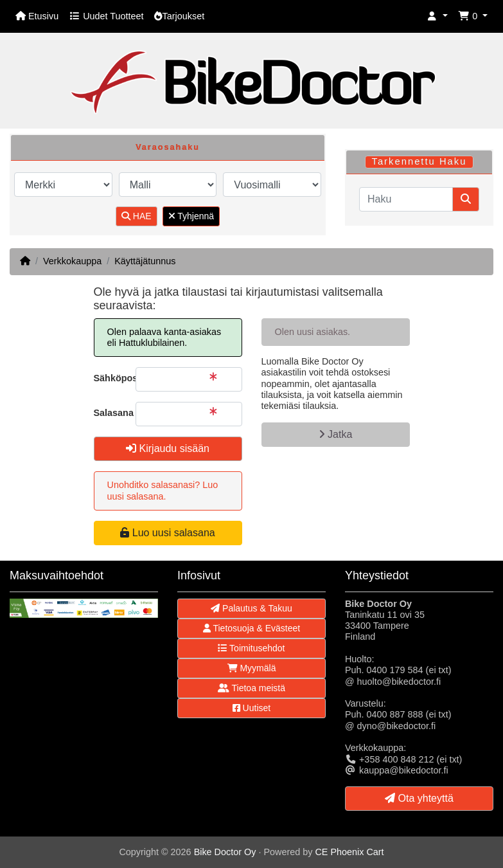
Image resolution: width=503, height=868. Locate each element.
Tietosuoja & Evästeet (252, 628)
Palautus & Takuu (252, 608)
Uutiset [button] (252, 708)
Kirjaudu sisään (168, 448)
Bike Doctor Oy (225, 852)
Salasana (110, 413)
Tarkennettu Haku (419, 161)
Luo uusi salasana (167, 533)
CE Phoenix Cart (349, 852)
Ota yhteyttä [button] (419, 798)
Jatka (336, 434)
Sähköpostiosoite (110, 378)
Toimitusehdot (251, 648)
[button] (437, 16)
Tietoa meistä (252, 688)
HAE (137, 216)
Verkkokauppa (72, 261)
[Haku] (406, 199)
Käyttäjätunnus (145, 261)
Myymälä (252, 668)
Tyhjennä (191, 216)
